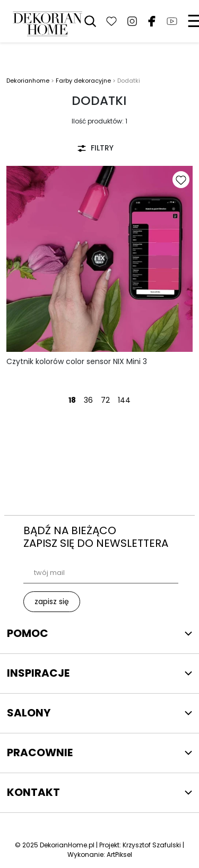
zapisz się (52, 601)
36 (88, 400)
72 (105, 400)
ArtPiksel (119, 854)
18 (72, 400)
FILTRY (95, 148)
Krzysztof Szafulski (152, 845)
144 (124, 400)
